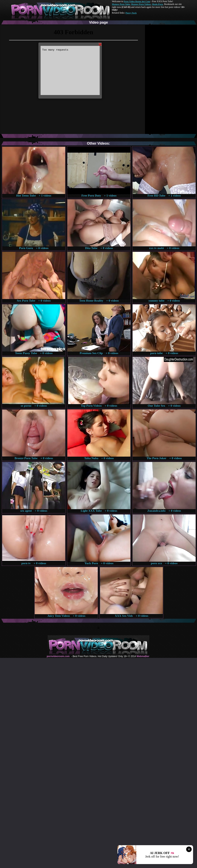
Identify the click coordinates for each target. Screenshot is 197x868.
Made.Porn (158, 4)
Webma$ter (143, 656)
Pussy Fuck (131, 13)
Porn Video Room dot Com (137, 1)
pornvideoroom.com (58, 656)
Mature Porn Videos (141, 4)
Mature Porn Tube (121, 4)
